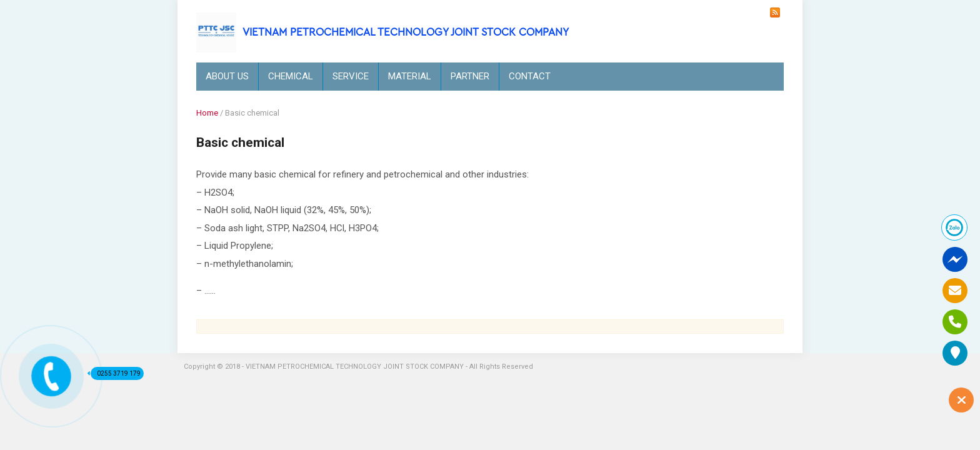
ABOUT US (227, 76)
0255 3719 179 (116, 373)
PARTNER (470, 76)
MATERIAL (410, 76)
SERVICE (351, 76)
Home (207, 113)
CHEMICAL (291, 76)
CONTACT (530, 76)
